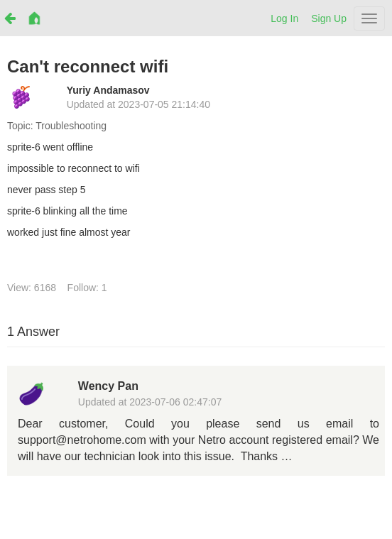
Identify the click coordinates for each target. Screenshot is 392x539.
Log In (284, 18)
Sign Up (329, 18)
